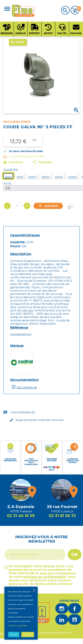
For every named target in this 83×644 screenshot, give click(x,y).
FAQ (3, 634)
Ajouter (47, 206)
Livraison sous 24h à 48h (27, 156)
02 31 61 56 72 (62, 516)
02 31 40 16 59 (21, 516)
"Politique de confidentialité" (18, 626)
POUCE (7, 184)
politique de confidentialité (45, 577)
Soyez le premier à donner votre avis (36, 420)
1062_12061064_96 (27, 388)
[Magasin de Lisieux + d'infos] (62, 490)
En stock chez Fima (20, 151)
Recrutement (62, 633)
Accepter (28, 635)
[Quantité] (17, 206)
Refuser (14, 635)
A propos (46, 633)
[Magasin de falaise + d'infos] (21, 490)
